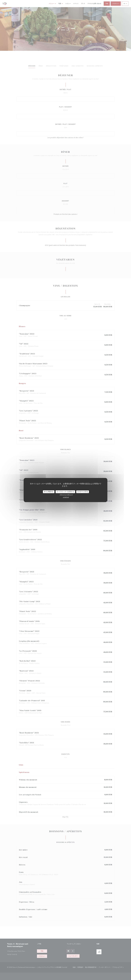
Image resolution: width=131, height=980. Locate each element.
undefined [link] (66, 497)
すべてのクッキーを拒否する (65, 492)
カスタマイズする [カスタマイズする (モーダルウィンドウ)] (83, 492)
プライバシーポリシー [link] (66, 495)
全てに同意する (49, 492)
